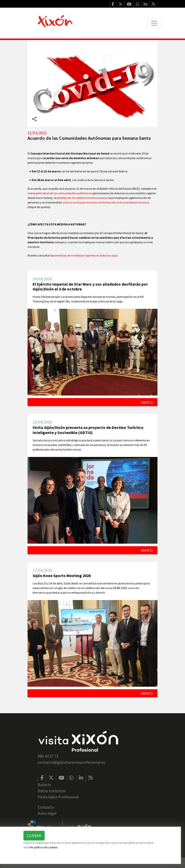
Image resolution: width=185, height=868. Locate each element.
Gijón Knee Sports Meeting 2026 (62, 576)
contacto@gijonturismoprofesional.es (71, 762)
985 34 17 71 (48, 756)
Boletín (44, 785)
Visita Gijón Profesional (58, 797)
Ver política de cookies (43, 847)
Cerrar (34, 836)
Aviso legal (47, 813)
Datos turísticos (52, 791)
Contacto (46, 807)
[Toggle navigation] (154, 23)
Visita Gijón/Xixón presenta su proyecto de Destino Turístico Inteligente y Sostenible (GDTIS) (88, 430)
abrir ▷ (147, 402)
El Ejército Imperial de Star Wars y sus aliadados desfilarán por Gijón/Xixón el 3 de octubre (90, 286)
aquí (114, 255)
